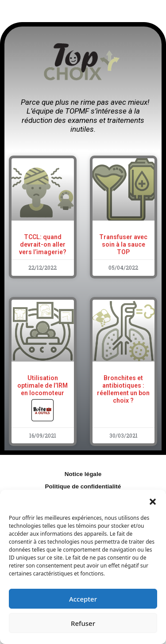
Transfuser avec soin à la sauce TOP (123, 244)
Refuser (83, 623)
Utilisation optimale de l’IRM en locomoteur (42, 394)
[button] (153, 501)
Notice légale (83, 474)
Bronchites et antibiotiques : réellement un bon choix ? (123, 389)
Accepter (83, 599)
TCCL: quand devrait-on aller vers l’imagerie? (43, 244)
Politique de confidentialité (83, 486)
